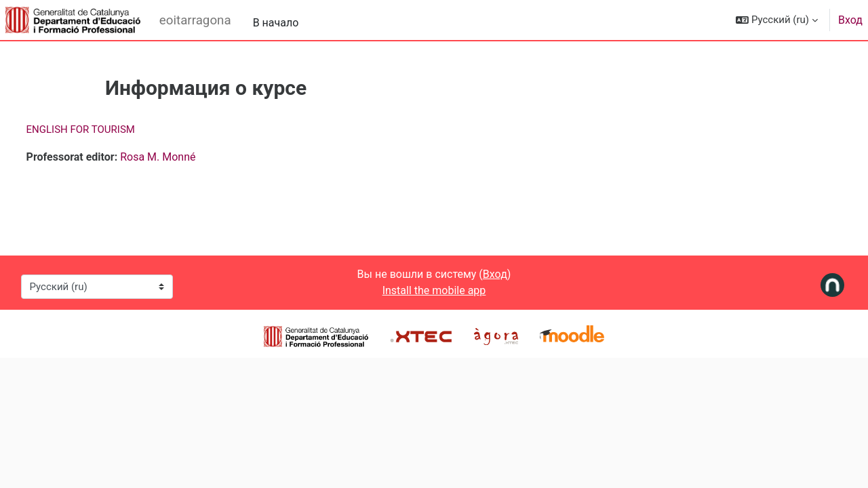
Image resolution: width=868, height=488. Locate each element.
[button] (777, 20)
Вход (850, 20)
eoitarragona (195, 20)
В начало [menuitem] (276, 23)
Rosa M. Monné (183, 157)
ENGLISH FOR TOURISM (106, 129)
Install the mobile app (434, 290)
